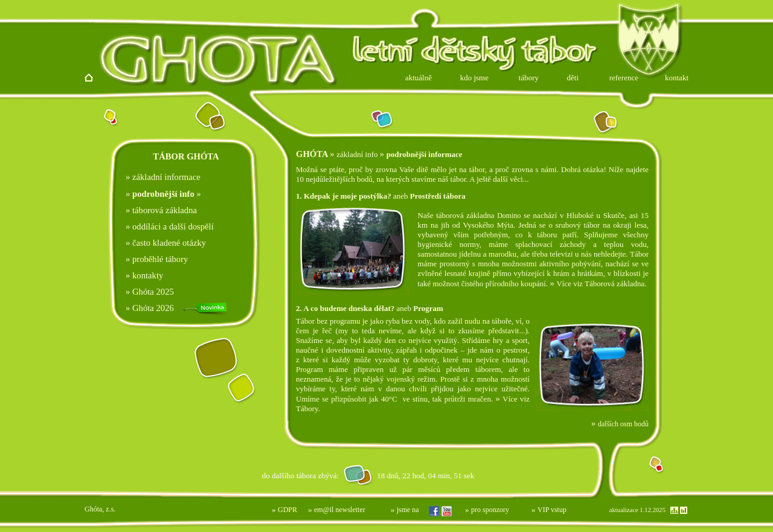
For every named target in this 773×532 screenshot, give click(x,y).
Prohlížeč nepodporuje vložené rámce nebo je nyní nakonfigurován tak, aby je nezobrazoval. (308, 475)
